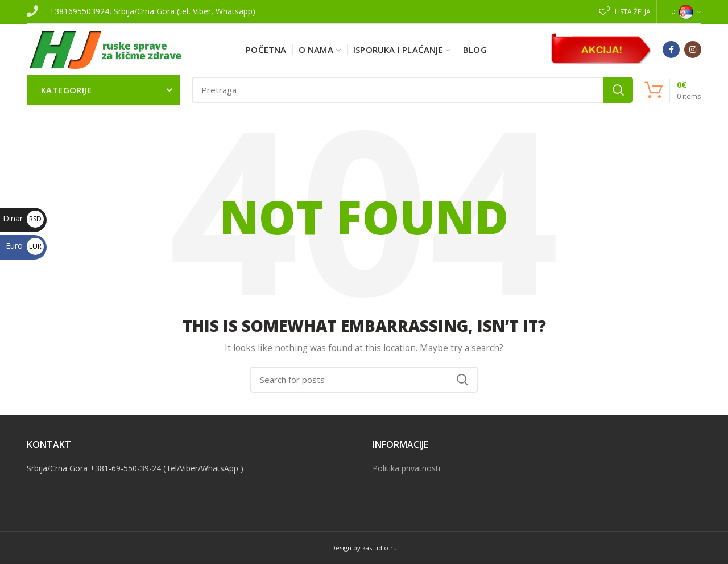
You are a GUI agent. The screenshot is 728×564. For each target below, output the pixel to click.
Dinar (23, 218)
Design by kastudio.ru (364, 548)
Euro (25, 246)
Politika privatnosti (406, 468)
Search (618, 90)
